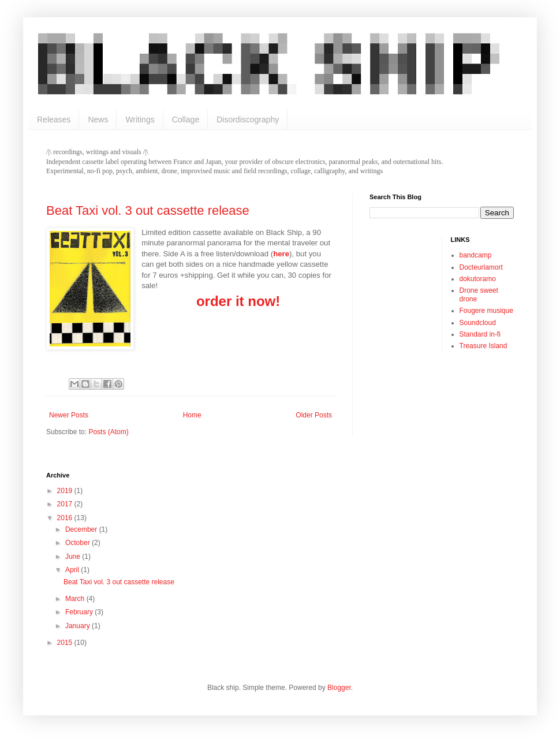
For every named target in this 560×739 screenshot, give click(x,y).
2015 (66, 643)
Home (192, 415)
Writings (140, 120)
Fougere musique (486, 311)
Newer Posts (69, 415)
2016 (66, 518)
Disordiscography (248, 120)
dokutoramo (478, 279)
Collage (186, 120)
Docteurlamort (481, 267)
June (74, 557)
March (76, 599)
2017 (66, 504)
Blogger (339, 688)
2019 (66, 491)
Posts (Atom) (108, 432)
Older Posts (314, 415)
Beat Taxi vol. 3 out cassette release (148, 210)
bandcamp (476, 255)
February (80, 612)
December (82, 529)
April (73, 570)
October (79, 543)
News (98, 120)
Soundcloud (478, 323)
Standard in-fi (480, 334)
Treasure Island (484, 346)
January (79, 626)
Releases (54, 120)
